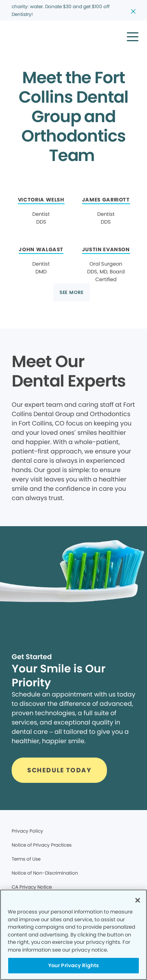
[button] (133, 37)
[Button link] (72, 292)
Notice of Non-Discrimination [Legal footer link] (45, 873)
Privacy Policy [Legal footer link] (27, 831)
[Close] (138, 900)
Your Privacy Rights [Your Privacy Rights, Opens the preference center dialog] (73, 965)
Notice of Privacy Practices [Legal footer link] (42, 845)
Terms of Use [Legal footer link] (26, 859)
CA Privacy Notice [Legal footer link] (32, 887)
